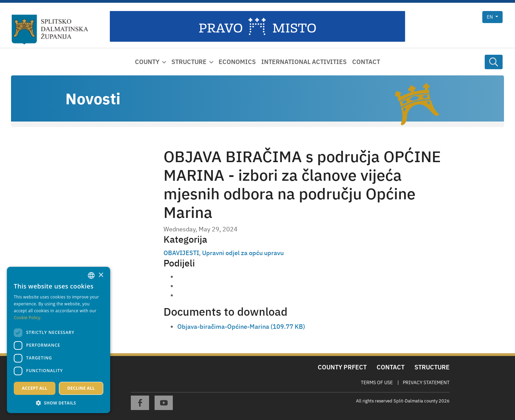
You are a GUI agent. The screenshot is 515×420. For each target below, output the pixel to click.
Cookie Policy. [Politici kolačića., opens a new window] (28, 318)
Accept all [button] (35, 388)
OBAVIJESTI (181, 253)
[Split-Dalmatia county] (50, 30)
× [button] (101, 275)
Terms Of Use (377, 382)
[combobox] (91, 275)
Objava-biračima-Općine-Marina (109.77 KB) (241, 327)
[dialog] (59, 340)
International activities (304, 62)
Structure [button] (189, 62)
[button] (59, 403)
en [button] (490, 17)
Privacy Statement (426, 382)
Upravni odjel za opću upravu (243, 253)
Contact (366, 62)
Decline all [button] (81, 388)
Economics (237, 62)
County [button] (147, 62)
